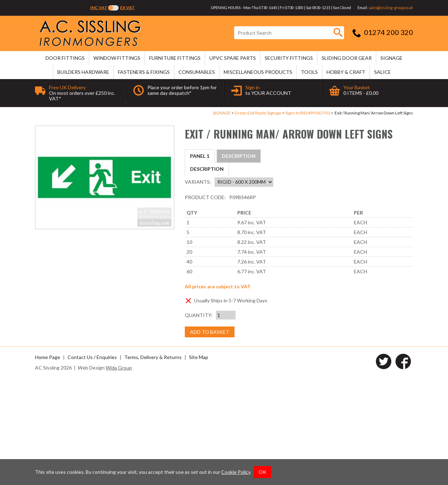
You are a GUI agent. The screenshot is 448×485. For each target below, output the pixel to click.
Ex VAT (127, 8)
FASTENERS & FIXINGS (144, 72)
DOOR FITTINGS (65, 58)
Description (207, 156)
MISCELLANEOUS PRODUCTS (258, 72)
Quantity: (199, 422)
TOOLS (309, 72)
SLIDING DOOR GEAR (347, 58)
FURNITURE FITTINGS (175, 58)
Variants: (198, 289)
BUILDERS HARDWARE (83, 72)
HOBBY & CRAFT (346, 72)
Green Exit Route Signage (258, 113)
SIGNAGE (391, 58)
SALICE (383, 72)
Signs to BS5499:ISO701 (308, 113)
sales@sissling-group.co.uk (391, 8)
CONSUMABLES (197, 72)
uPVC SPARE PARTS (233, 58)
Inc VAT (99, 8)
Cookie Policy (236, 472)
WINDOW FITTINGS (117, 58)
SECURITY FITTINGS (289, 58)
